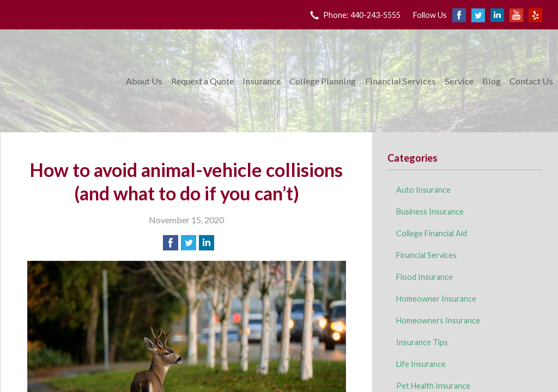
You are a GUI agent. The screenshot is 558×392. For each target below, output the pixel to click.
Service (459, 81)
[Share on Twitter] (189, 243)
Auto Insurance (423, 190)
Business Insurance (430, 212)
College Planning (323, 81)
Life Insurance (421, 364)
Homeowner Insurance (436, 299)
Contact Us (531, 81)
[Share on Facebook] (171, 243)
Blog (492, 81)
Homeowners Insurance (438, 320)
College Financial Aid (432, 233)
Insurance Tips (422, 342)
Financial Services (401, 81)
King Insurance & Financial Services (62, 81)
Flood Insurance (424, 277)
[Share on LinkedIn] (207, 243)
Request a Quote (202, 81)
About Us (144, 81)
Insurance (262, 81)
